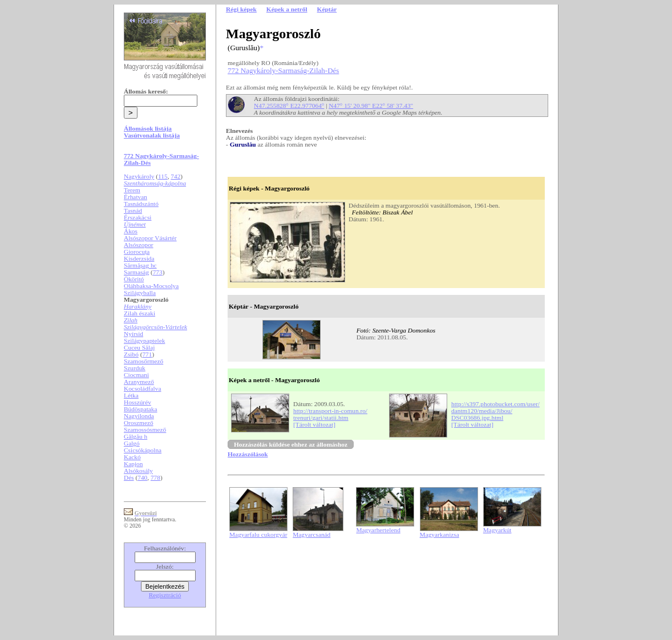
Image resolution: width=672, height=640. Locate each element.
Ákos (131, 231)
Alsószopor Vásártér (150, 238)
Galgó (132, 443)
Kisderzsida (139, 258)
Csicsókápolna (143, 450)
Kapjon (133, 464)
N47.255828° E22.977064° (289, 106)
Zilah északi (139, 313)
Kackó (132, 457)
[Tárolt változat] (314, 424)
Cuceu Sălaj (139, 347)
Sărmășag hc (140, 265)
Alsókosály (138, 471)
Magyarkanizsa (440, 534)
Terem (132, 190)
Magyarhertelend (378, 530)
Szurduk (135, 368)
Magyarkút (497, 530)
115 (163, 176)
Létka (131, 395)
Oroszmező (139, 423)
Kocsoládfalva (142, 388)
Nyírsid (133, 334)
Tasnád (133, 210)
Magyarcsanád (311, 534)
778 (155, 477)
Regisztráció (165, 595)
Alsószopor (139, 245)
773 (158, 272)
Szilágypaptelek (144, 341)
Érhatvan (135, 197)
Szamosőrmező (143, 361)
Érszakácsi (137, 217)
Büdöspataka (141, 409)
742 (175, 176)
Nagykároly (139, 176)
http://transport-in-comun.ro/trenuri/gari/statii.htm (330, 414)
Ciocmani (136, 375)
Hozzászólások (248, 454)
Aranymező (139, 382)
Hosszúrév (137, 402)
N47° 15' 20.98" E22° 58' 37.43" (371, 106)
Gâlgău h (135, 436)
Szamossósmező (145, 430)
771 (147, 354)
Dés (129, 477)
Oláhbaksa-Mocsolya (151, 286)
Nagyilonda (139, 416)
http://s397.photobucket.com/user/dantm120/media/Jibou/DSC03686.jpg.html (495, 411)
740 (142, 477)
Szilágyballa (140, 293)
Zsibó (131, 354)
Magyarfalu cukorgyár (258, 534)
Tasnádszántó (141, 204)
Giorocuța (137, 252)
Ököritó (134, 279)
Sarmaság (136, 272)
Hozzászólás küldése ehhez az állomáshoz (291, 444)
